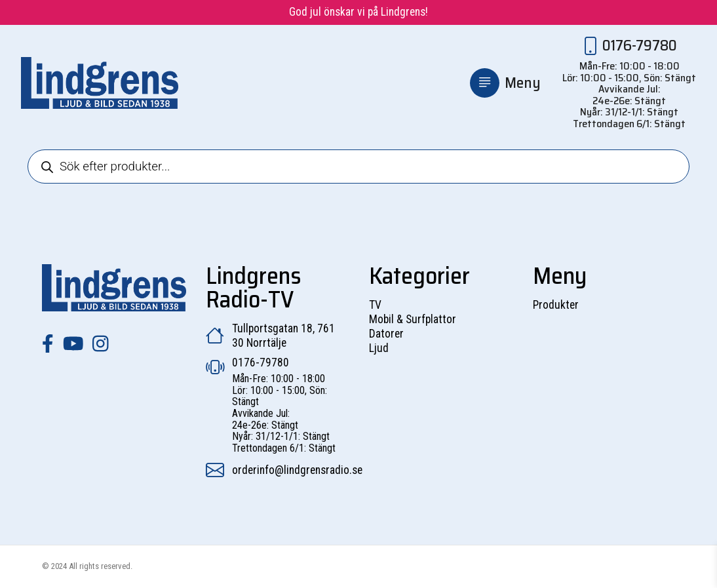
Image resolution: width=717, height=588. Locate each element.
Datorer (386, 334)
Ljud (379, 348)
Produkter (556, 305)
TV (375, 305)
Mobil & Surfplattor (413, 319)
